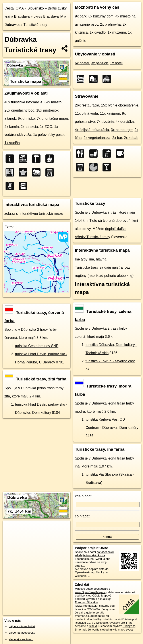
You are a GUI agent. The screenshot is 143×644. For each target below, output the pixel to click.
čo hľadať (82, 516)
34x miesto (53, 102)
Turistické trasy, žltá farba (36, 379)
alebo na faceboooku (22, 633)
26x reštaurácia (87, 105)
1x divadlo (98, 32)
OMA (20, 8)
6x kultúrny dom (101, 16)
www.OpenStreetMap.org (91, 592)
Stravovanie (87, 96)
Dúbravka (12, 25)
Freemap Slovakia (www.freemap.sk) (86, 604)
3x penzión (100, 63)
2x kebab (131, 138)
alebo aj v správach (21, 639)
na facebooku (105, 552)
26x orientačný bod (19, 110)
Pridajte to (129, 626)
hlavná (101, 259)
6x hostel (82, 63)
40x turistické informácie (23, 102)
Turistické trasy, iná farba (100, 449)
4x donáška (125, 122)
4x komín (12, 127)
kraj (129, 276)
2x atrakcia (29, 127)
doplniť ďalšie (116, 229)
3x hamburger (122, 130)
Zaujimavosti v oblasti (26, 93)
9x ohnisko (26, 119)
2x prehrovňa (110, 24)
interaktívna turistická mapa (41, 214)
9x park (81, 16)
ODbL (96, 596)
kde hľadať (83, 496)
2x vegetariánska (97, 138)
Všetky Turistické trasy (92, 237)
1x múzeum (117, 32)
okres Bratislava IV (48, 16)
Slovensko (36, 8)
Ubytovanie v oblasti (95, 54)
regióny (81, 276)
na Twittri (96, 559)
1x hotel (116, 63)
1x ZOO (46, 127)
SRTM (93, 626)
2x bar (117, 138)
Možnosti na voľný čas (97, 7)
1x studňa (12, 143)
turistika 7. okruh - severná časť (110, 361)
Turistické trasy (35, 25)
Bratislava (22, 16)
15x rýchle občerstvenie (120, 105)
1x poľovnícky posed (49, 135)
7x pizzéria (105, 122)
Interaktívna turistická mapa (32, 204)
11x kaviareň (110, 113)
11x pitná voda (86, 113)
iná (92, 259)
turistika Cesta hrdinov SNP (37, 346)
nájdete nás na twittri (22, 626)
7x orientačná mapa (52, 119)
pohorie (110, 276)
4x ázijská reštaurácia (92, 130)
